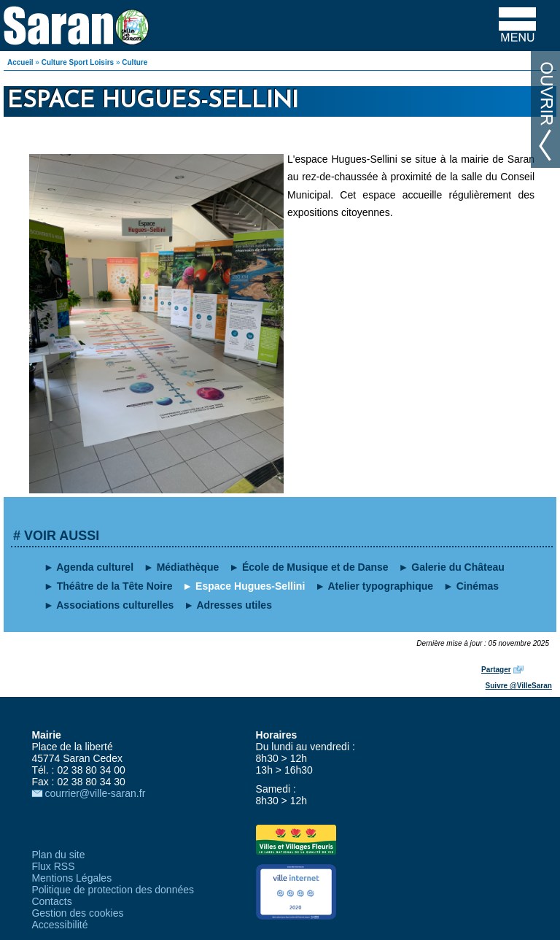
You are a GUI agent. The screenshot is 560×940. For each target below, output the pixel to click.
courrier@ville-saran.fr (95, 793)
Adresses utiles (234, 605)
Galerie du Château (458, 567)
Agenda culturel (95, 567)
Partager (496, 670)
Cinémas (478, 586)
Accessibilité (59, 925)
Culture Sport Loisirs (78, 62)
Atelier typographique (380, 586)
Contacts (51, 901)
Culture (135, 62)
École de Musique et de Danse (315, 567)
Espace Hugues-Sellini (250, 586)
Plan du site (58, 855)
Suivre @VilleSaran (519, 686)
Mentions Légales (71, 878)
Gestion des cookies (77, 913)
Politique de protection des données (113, 890)
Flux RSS (53, 866)
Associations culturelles (115, 605)
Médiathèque (188, 567)
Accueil (20, 62)
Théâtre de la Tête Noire (115, 586)
